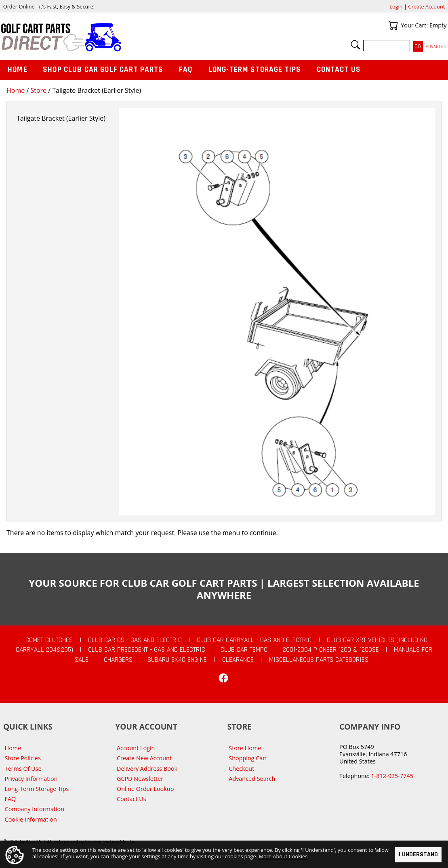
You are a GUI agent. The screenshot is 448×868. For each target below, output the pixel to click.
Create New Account (144, 758)
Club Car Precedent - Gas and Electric (147, 650)
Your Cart (393, 25)
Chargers (118, 660)
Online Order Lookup (145, 789)
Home (16, 90)
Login (396, 6)
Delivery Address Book (147, 769)
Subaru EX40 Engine (177, 660)
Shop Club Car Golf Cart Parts (103, 70)
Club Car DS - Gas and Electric (135, 640)
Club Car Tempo (244, 650)
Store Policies (23, 758)
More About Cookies (283, 856)
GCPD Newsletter (140, 779)
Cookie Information (31, 819)
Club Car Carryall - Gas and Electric (254, 640)
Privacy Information (31, 779)
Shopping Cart (248, 758)
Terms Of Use (23, 769)
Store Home (245, 748)
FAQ (186, 70)
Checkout (241, 769)
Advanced (436, 47)
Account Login (136, 748)
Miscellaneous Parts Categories (319, 660)
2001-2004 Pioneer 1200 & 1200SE (331, 650)
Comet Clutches (49, 640)
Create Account (426, 6)
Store (38, 90)
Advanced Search (252, 779)
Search (355, 45)
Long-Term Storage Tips (255, 70)
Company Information (35, 809)
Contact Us (339, 70)
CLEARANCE (238, 660)
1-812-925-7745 (392, 776)
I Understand (418, 854)
